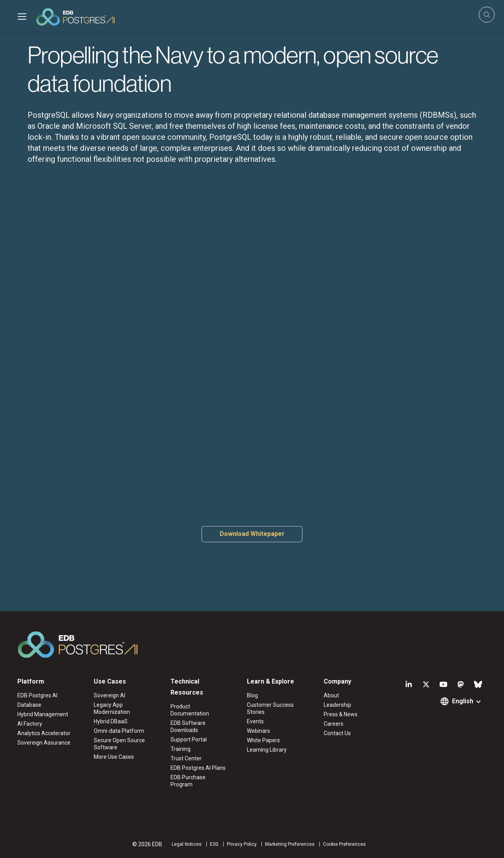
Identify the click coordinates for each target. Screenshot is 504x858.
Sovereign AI (109, 695)
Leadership (337, 705)
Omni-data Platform (119, 731)
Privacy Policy (242, 844)
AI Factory (30, 724)
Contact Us (337, 733)
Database (29, 705)
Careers (334, 724)
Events (255, 721)
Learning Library (267, 750)
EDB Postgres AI (37, 695)
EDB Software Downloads (188, 726)
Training (181, 749)
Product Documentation (190, 710)
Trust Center (186, 758)
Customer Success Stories (270, 708)
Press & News (341, 714)
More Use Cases (114, 757)
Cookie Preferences (344, 844)
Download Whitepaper (252, 534)
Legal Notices (187, 844)
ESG (214, 844)
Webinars (258, 731)
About (331, 695)
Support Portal (189, 739)
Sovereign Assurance (44, 743)
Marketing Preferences (290, 844)
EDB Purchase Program (188, 781)
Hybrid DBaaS (111, 721)
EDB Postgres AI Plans (198, 768)
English (463, 701)
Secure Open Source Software (119, 744)
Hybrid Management (43, 714)
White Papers (263, 740)
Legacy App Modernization (112, 708)
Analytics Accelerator (44, 733)
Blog (252, 695)
